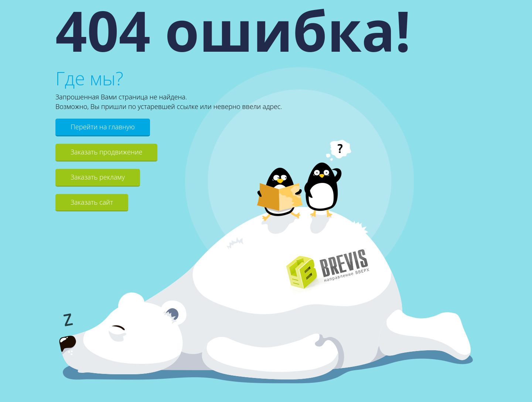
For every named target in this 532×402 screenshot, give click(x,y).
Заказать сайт (92, 202)
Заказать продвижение (106, 152)
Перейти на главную (103, 127)
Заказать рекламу (98, 177)
